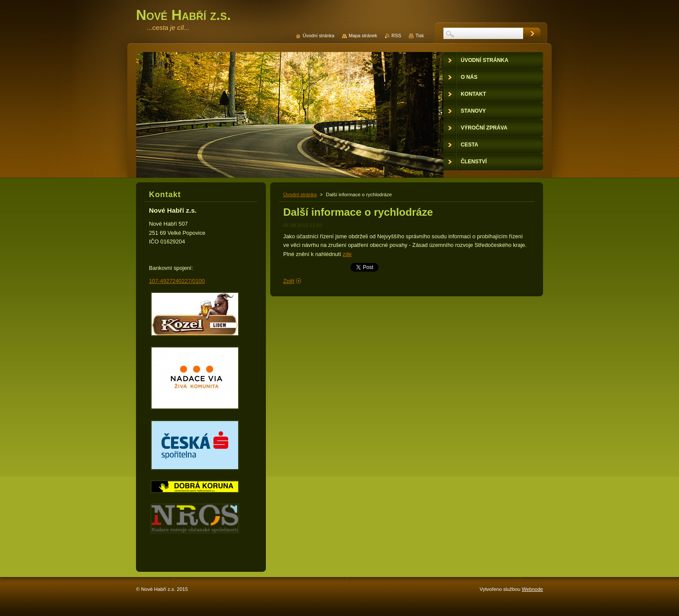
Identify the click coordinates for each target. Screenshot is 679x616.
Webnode (532, 589)
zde (347, 254)
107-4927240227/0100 (177, 281)
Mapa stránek (363, 36)
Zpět (289, 281)
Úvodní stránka (300, 195)
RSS (396, 36)
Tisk (420, 36)
